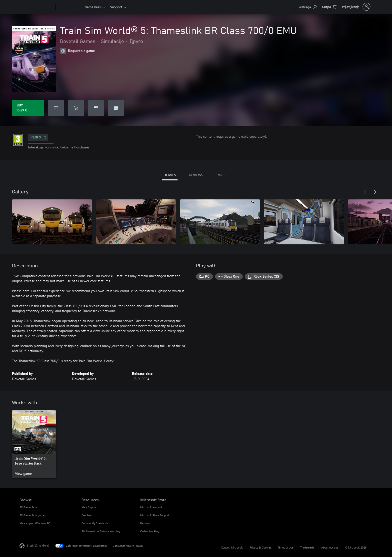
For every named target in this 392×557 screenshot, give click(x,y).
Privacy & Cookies (260, 547)
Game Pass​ (93, 7)
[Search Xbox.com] (307, 6)
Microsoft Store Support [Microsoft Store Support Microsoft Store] (155, 515)
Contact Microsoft (232, 547)
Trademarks (307, 547)
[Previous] (365, 192)
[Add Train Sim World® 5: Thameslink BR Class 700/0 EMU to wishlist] (56, 108)
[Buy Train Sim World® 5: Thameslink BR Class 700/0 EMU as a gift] (96, 108)
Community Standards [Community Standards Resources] (95, 523)
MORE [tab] (222, 175)
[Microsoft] (37, 7)
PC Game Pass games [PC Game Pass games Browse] (33, 515)
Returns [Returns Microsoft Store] (145, 523)
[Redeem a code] (116, 108)
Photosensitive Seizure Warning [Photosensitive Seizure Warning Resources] (101, 531)
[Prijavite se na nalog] (356, 7)
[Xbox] (70, 7)
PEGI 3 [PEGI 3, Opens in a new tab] (38, 137)
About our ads (330, 547)
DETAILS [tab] (170, 175)
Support (116, 7)
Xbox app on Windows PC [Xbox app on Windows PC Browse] (35, 523)
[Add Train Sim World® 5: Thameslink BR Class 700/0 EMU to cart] (76, 108)
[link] (34, 444)
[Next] (375, 192)
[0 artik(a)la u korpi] (329, 6)
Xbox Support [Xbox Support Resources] (89, 507)
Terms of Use (286, 547)
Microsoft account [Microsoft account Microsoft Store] (151, 507)
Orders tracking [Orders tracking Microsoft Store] (150, 531)
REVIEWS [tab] (196, 175)
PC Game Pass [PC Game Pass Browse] (28, 507)
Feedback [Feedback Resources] (87, 515)
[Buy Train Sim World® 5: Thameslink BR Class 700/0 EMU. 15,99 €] (28, 108)
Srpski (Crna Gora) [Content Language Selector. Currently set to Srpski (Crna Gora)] (38, 545)
